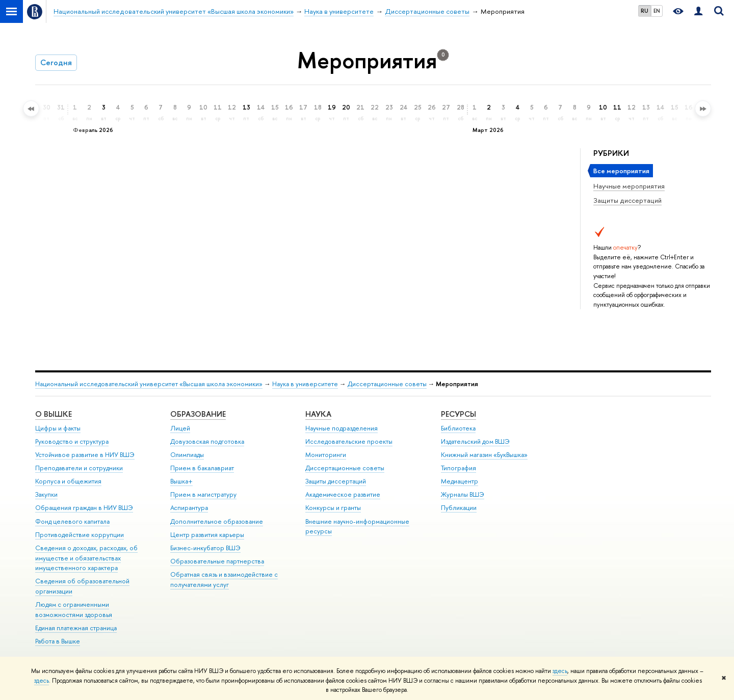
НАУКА (318, 414)
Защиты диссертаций (627, 200)
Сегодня (56, 62)
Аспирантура (189, 508)
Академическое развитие (343, 494)
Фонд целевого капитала (72, 521)
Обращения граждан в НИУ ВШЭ (84, 508)
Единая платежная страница (76, 628)
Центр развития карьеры (207, 535)
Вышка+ (181, 481)
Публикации (459, 508)
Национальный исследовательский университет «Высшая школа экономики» (149, 384)
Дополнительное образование (217, 521)
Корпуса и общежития (68, 481)
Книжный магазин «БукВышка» (484, 455)
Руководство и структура (72, 441)
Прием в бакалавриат (202, 468)
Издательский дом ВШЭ (475, 441)
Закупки (46, 494)
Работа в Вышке (58, 641)
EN (657, 11)
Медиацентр (460, 481)
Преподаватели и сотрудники (79, 468)
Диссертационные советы (387, 384)
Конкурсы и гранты (333, 508)
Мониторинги (326, 455)
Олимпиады (187, 455)
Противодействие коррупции (80, 535)
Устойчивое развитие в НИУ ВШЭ (85, 455)
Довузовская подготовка (207, 441)
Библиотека (458, 428)
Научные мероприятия (629, 186)
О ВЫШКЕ (54, 414)
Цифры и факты (58, 428)
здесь (560, 671)
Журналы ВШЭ (463, 494)
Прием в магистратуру (203, 494)
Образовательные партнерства (217, 561)
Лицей (180, 428)
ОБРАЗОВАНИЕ (198, 414)
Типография (458, 468)
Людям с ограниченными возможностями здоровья (74, 610)
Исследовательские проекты (349, 441)
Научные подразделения (342, 428)
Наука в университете (305, 384)
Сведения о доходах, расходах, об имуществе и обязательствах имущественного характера (86, 558)
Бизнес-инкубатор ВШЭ (205, 548)
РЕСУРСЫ (458, 414)
